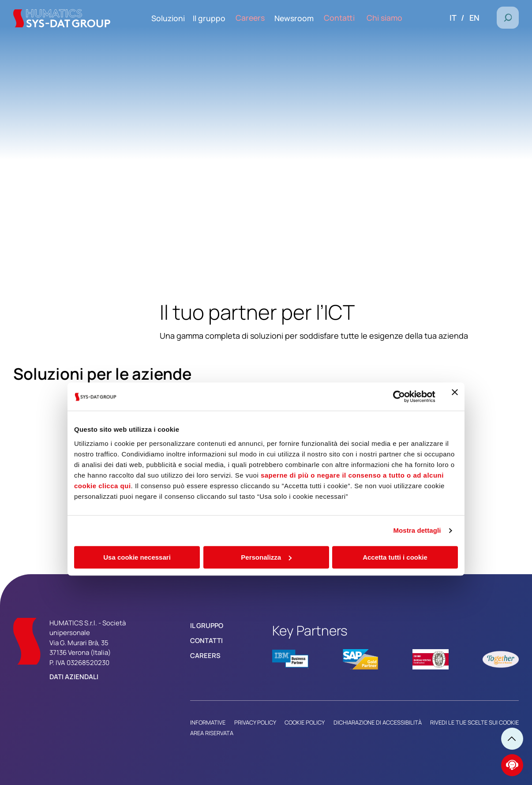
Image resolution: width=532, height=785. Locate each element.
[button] (508, 18)
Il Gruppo (207, 626)
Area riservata (212, 733)
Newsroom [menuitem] (304, 18)
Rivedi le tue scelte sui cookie (474, 722)
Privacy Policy (255, 722)
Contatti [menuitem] (347, 18)
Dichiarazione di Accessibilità (378, 722)
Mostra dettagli (417, 444)
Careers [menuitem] (262, 18)
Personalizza (266, 471)
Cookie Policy (305, 722)
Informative (208, 722)
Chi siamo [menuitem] (388, 18)
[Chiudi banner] (455, 310)
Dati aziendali (74, 677)
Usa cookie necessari (137, 471)
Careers (205, 656)
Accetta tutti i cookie (395, 471)
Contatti (206, 641)
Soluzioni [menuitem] (182, 18)
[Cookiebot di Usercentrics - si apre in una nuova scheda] (397, 310)
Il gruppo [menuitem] (223, 18)
